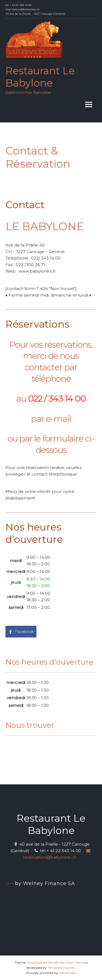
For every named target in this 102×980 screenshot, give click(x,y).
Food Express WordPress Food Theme (56, 962)
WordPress (67, 973)
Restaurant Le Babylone (40, 77)
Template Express (61, 968)
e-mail (58, 419)
